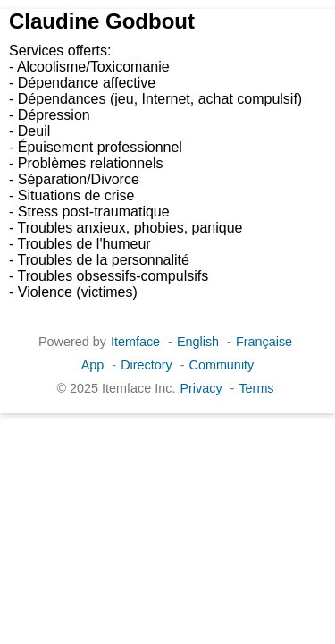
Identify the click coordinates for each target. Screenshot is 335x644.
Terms (256, 388)
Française (264, 342)
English (198, 342)
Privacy (201, 388)
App (93, 365)
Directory (147, 365)
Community (222, 365)
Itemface (135, 342)
